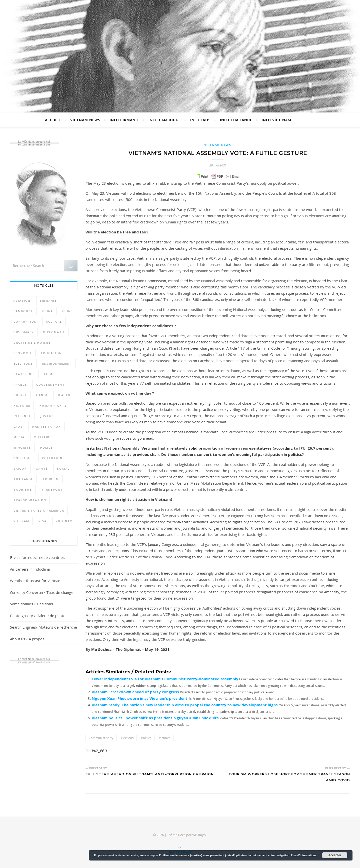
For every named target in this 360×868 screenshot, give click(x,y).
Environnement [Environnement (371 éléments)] (57, 364)
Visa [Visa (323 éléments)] (42, 521)
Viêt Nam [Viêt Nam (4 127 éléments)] (64, 521)
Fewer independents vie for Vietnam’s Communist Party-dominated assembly (165, 679)
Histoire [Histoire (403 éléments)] (22, 406)
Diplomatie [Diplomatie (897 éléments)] (54, 332)
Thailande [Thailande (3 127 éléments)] (23, 479)
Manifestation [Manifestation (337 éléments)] (46, 427)
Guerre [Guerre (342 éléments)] (20, 395)
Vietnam (165, 738)
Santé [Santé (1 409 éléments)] (42, 468)
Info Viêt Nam (276, 120)
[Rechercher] (71, 266)
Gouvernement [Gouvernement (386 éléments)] (50, 385)
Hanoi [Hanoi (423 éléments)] (42, 395)
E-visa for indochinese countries (37, 557)
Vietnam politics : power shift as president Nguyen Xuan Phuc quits (155, 718)
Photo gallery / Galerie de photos (39, 616)
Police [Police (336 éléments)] (46, 447)
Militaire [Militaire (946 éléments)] (43, 437)
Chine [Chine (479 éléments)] (67, 311)
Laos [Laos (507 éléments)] (18, 427)
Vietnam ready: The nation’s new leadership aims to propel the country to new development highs (185, 705)
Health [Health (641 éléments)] (64, 395)
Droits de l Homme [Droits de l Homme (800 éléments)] (32, 343)
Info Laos (200, 120)
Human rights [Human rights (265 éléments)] (53, 406)
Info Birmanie (124, 120)
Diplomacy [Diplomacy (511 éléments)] (24, 332)
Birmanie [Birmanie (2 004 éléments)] (48, 301)
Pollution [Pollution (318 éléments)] (52, 458)
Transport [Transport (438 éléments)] (52, 489)
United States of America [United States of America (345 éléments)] (39, 510)
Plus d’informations (304, 855)
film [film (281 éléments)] (48, 374)
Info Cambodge (165, 120)
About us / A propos (27, 639)
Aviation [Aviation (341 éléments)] (22, 301)
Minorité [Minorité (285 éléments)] (22, 447)
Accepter (335, 855)
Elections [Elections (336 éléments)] (23, 364)
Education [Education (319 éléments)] (51, 353)
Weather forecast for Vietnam (36, 581)
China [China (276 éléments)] (48, 311)
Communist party (101, 738)
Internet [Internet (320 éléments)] (22, 416)
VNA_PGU (99, 751)
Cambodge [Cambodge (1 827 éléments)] (23, 311)
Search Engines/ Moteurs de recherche (43, 627)
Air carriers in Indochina (30, 569)
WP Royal (199, 835)
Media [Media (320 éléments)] (19, 437)
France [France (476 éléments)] (20, 385)
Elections (127, 738)
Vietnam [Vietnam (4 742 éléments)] (21, 521)
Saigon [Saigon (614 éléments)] (20, 468)
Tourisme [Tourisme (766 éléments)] (23, 489)
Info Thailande (236, 120)
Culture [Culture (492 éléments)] (54, 322)
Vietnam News (85, 120)
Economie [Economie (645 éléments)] (23, 353)
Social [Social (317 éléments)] (63, 468)
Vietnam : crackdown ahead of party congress (135, 692)
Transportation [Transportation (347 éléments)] (30, 500)
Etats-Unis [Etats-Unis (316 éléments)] (24, 374)
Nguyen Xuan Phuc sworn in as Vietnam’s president (140, 698)
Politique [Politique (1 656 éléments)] (23, 458)
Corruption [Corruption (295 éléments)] (25, 322)
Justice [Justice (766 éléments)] (47, 416)
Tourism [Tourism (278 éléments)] (51, 479)
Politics (146, 738)
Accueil (53, 120)
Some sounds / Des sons (31, 604)
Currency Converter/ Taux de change (42, 592)
